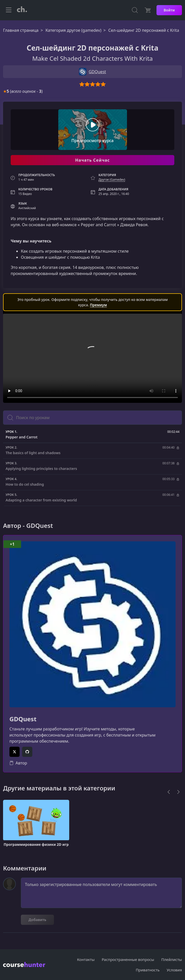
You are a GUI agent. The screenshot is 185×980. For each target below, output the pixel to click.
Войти (169, 10)
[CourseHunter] (22, 10)
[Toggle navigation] (9, 10)
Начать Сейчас (92, 160)
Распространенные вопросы (128, 959)
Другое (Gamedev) (112, 180)
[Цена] (148, 10)
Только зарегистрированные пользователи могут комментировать (101, 893)
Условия (174, 970)
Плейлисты (172, 959)
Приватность (148, 970)
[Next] (178, 792)
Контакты (86, 959)
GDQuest (23, 719)
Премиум (98, 305)
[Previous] (169, 792)
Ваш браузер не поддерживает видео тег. (92, 358)
